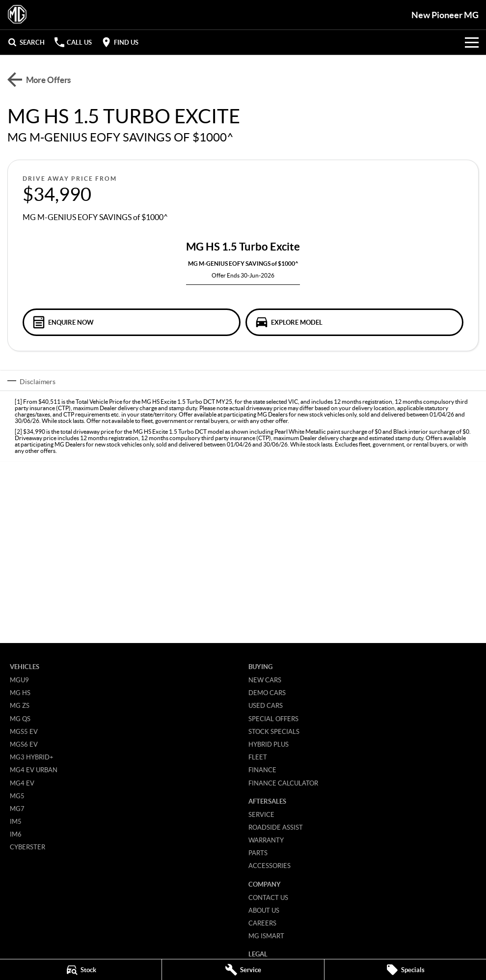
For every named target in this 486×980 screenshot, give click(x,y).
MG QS (20, 719)
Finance (262, 770)
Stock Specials (274, 731)
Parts (258, 853)
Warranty (266, 840)
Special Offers (273, 719)
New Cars (265, 680)
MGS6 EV (24, 744)
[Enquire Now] (132, 322)
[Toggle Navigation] (472, 42)
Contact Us (268, 897)
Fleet (258, 757)
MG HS (20, 693)
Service (261, 814)
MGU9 (19, 680)
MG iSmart (266, 936)
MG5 (17, 796)
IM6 (16, 834)
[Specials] (405, 970)
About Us (264, 910)
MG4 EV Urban (34, 770)
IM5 (16, 821)
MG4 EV (22, 783)
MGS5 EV (24, 731)
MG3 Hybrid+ (32, 757)
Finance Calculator (283, 783)
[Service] (243, 970)
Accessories (270, 866)
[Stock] (81, 970)
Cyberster (27, 847)
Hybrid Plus (269, 744)
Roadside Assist (276, 827)
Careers (262, 923)
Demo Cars (267, 693)
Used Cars (266, 705)
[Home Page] (17, 15)
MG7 (17, 809)
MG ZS (20, 705)
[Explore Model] (354, 322)
